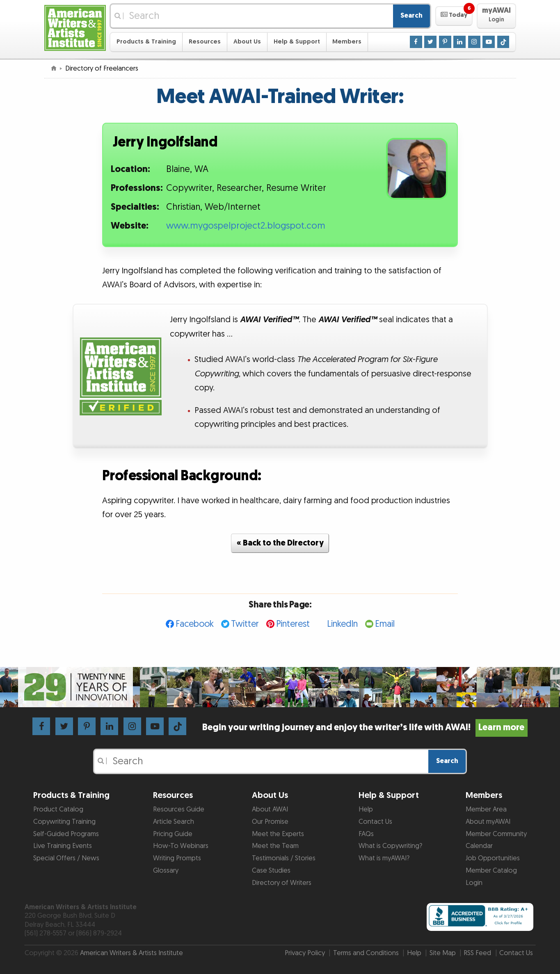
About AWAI (270, 809)
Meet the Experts (278, 834)
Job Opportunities (493, 858)
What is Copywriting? (390, 846)
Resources (205, 42)
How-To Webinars (181, 846)
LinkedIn (342, 624)
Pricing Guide (173, 834)
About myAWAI (488, 822)
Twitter (245, 624)
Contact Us (375, 822)
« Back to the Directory (280, 543)
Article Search (174, 822)
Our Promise (270, 822)
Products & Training (146, 42)
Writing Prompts (177, 858)
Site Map (443, 953)
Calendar (479, 846)
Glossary (166, 871)
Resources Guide (179, 809)
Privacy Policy (305, 953)
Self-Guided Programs (66, 834)
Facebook (195, 624)
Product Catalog (58, 809)
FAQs (366, 834)
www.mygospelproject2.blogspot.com (246, 226)
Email (385, 624)
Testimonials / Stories (284, 858)
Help (366, 809)
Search (411, 16)
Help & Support (297, 42)
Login (474, 883)
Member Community (496, 834)
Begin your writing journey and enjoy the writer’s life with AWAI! (365, 728)
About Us (247, 42)
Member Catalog (491, 871)
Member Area (486, 809)
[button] (454, 16)
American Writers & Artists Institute (131, 953)
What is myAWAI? (384, 858)
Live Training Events (63, 846)
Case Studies (271, 871)
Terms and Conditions (366, 953)
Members (347, 42)
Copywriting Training (64, 822)
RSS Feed (477, 953)
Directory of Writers (282, 883)
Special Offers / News (66, 858)
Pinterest (293, 624)
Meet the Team (275, 846)
